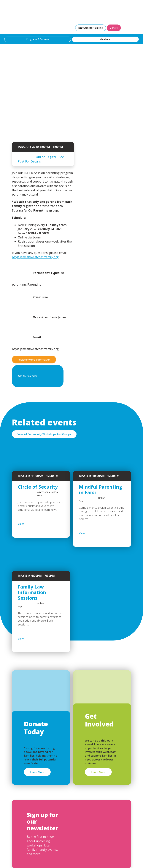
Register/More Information (34, 360)
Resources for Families (91, 28)
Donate (114, 28)
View (30, 524)
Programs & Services (38, 39)
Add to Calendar (37, 376)
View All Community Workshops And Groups (44, 434)
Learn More (37, 772)
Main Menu (105, 39)
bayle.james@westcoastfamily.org (35, 257)
